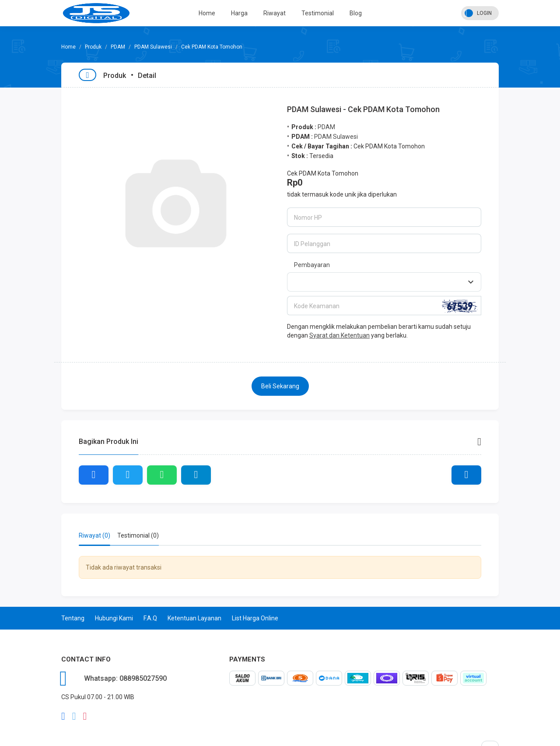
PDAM (118, 47)
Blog (356, 13)
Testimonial (318, 13)
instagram (85, 716)
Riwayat (275, 13)
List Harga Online (255, 618)
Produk (93, 47)
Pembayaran (312, 265)
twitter (74, 716)
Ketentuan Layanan (194, 618)
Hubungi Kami (114, 618)
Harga (239, 13)
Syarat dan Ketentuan (339, 335)
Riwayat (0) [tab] (94, 535)
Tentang (73, 618)
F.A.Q (150, 618)
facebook (63, 716)
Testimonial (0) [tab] (138, 535)
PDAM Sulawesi (153, 47)
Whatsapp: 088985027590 (125, 678)
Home (207, 13)
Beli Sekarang (280, 386)
